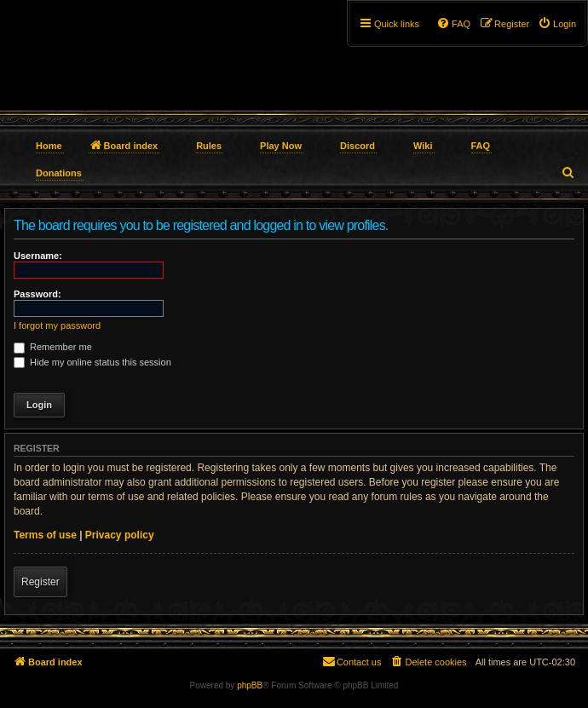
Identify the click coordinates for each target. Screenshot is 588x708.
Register (40, 582)
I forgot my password (57, 325)
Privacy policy (120, 535)
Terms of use (45, 535)
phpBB (250, 685)
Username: (38, 256)
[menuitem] (557, 24)
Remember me (53, 347)
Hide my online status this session (92, 362)
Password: (37, 294)
